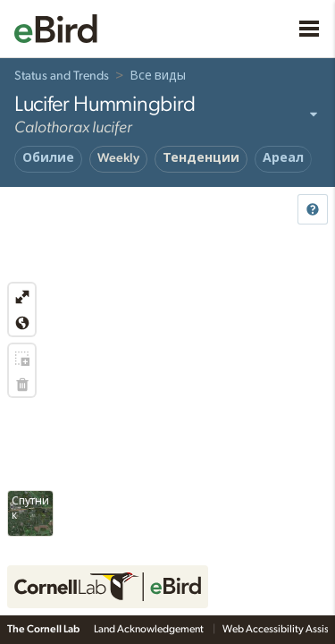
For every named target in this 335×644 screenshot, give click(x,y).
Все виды (158, 76)
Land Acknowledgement (150, 629)
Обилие (48, 158)
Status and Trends (62, 76)
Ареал (283, 158)
